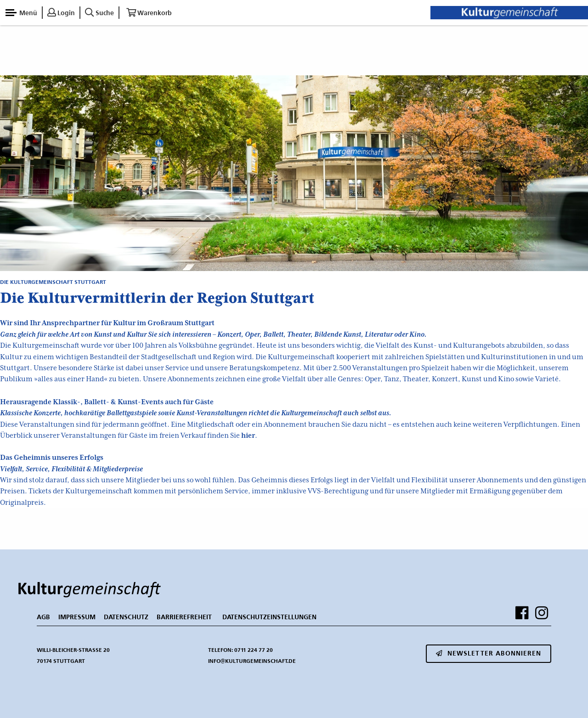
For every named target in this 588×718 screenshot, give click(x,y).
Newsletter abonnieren (489, 653)
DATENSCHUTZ (126, 617)
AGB (43, 617)
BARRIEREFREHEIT (184, 617)
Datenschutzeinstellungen (269, 617)
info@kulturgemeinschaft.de (252, 661)
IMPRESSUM (77, 617)
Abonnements (191, 379)
